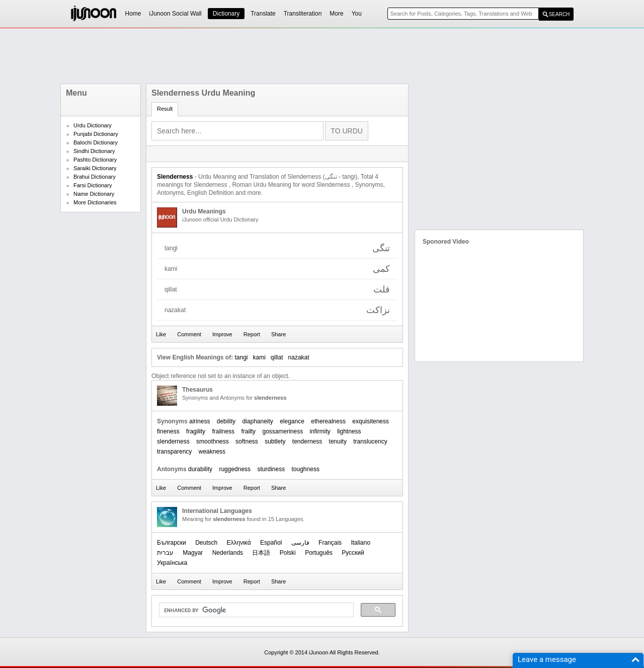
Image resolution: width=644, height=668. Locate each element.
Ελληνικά (239, 543)
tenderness (307, 441)
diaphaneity (257, 421)
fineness (168, 431)
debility (226, 421)
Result (165, 109)
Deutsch (206, 543)
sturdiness (271, 469)
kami (259, 357)
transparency (174, 452)
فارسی (300, 543)
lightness (349, 431)
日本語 (261, 553)
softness (247, 441)
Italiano (360, 543)
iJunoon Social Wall (176, 14)
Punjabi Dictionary (96, 134)
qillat (277, 357)
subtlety (275, 441)
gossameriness (283, 431)
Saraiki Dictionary (95, 168)
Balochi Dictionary (96, 142)
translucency (370, 441)
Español (271, 543)
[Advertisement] (322, 56)
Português (319, 553)
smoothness (213, 441)
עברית (165, 553)
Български (172, 543)
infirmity (320, 431)
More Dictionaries (95, 202)
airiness (199, 421)
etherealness (328, 421)
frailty (248, 431)
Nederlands (228, 553)
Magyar (193, 553)
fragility (196, 431)
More (336, 14)
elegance (292, 421)
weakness (212, 452)
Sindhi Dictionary (94, 151)
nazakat (299, 357)
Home (133, 14)
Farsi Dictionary (93, 185)
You (357, 14)
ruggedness (235, 469)
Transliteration (303, 14)
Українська (172, 563)
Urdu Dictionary (93, 125)
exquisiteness (371, 421)
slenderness (173, 441)
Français (330, 543)
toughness (306, 469)
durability (200, 469)
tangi (241, 357)
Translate (263, 14)
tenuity (338, 441)
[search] (255, 610)
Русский (353, 553)
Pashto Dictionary (95, 160)
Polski (288, 553)
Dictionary (226, 14)
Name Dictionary (94, 194)
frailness (223, 431)
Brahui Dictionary (95, 177)
